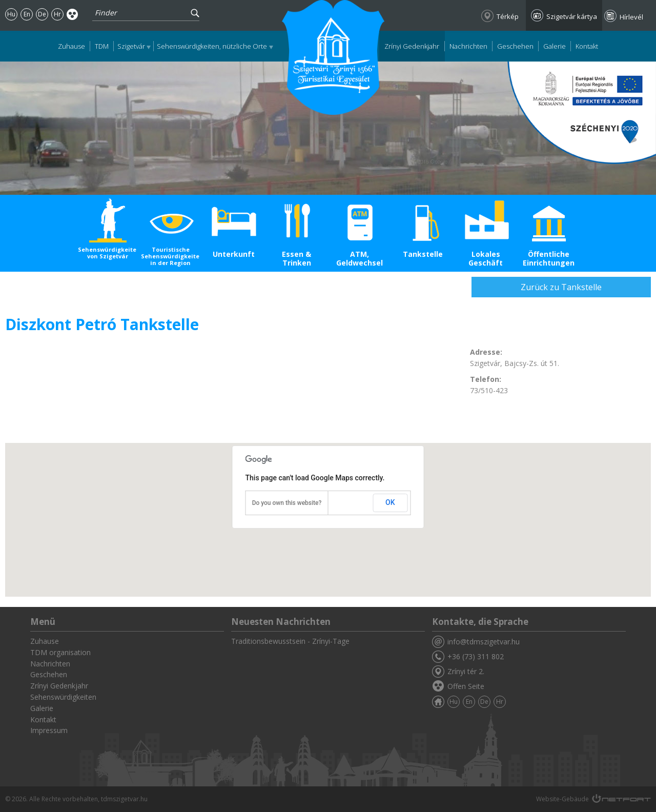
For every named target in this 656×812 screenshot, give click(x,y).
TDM (102, 46)
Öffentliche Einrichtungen (549, 258)
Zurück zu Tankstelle (561, 287)
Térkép (508, 16)
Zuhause (71, 46)
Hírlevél (631, 17)
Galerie (555, 46)
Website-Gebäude (562, 799)
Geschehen (515, 46)
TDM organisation (60, 652)
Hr (57, 14)
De (42, 14)
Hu (11, 14)
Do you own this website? (287, 503)
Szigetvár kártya (572, 16)
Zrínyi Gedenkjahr (412, 46)
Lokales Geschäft (486, 258)
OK (390, 502)
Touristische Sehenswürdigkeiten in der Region (170, 256)
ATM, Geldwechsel (360, 258)
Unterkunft (234, 254)
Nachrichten (468, 46)
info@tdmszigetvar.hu (484, 642)
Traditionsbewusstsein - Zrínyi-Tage (290, 641)
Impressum (49, 730)
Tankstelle (423, 254)
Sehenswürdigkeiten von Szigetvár (107, 253)
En (27, 14)
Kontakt (587, 46)
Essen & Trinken (296, 258)
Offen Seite (466, 686)
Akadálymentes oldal (73, 14)
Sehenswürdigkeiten (63, 697)
